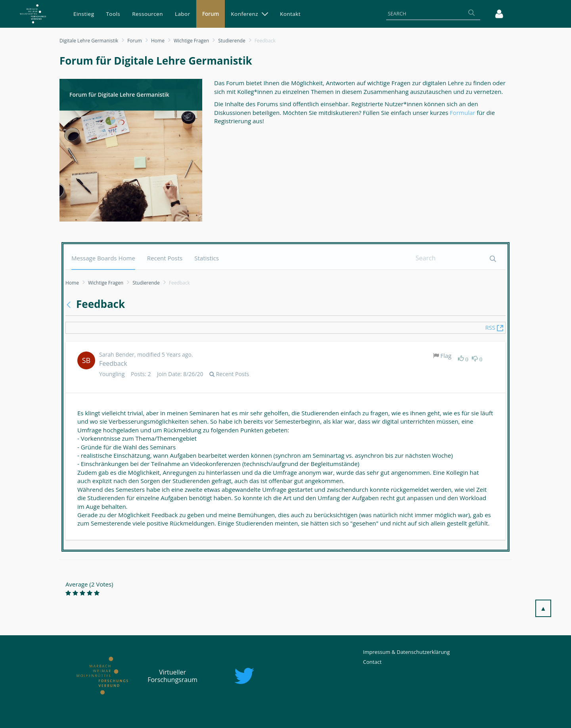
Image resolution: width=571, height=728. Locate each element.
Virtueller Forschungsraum (172, 676)
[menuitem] (84, 14)
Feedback (113, 363)
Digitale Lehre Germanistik (89, 41)
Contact (373, 662)
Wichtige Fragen (191, 41)
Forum (135, 41)
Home (158, 41)
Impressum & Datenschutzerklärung (407, 652)
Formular (463, 113)
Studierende (232, 41)
